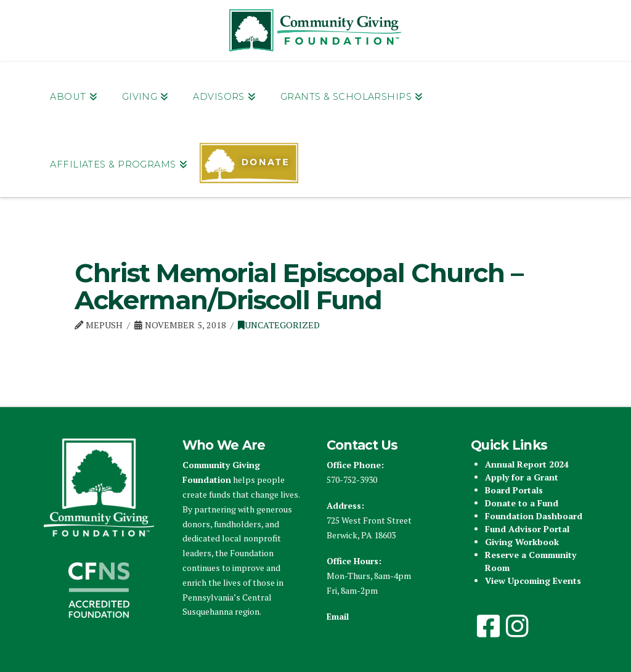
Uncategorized (279, 325)
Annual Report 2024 (527, 464)
